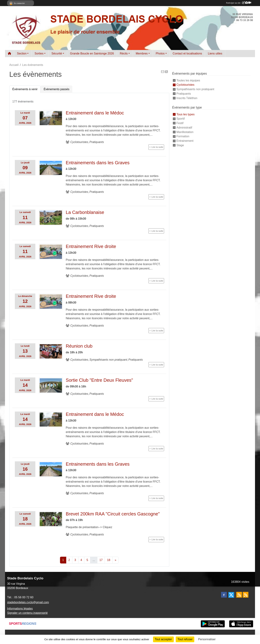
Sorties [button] (39, 53)
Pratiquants (184, 94)
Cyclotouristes (185, 85)
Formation (183, 136)
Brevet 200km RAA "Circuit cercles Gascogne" (113, 514)
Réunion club (79, 346)
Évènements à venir (25, 89)
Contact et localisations (187, 53)
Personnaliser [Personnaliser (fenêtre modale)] (207, 639)
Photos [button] (160, 53)
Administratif (184, 128)
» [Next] (115, 560)
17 (101, 560)
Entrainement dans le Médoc (95, 113)
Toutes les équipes (188, 80)
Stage (180, 145)
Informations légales (20, 609)
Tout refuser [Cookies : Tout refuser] (185, 639)
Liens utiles (215, 53)
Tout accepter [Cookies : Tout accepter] (163, 639)
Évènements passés (56, 89)
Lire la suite (157, 147)
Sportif (181, 119)
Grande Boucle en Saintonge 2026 (92, 53)
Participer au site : (239, 3)
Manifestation (185, 132)
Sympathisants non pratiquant (195, 89)
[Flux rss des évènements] (246, 595)
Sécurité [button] (57, 53)
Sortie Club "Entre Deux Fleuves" (99, 380)
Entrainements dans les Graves (98, 163)
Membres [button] (142, 53)
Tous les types (185, 114)
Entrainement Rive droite (91, 246)
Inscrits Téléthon (187, 98)
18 (109, 560)
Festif (180, 123)
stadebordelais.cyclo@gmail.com (28, 602)
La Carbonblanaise (85, 212)
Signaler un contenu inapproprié (27, 613)
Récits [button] (124, 53)
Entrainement (185, 141)
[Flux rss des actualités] (239, 595)
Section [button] (22, 53)
